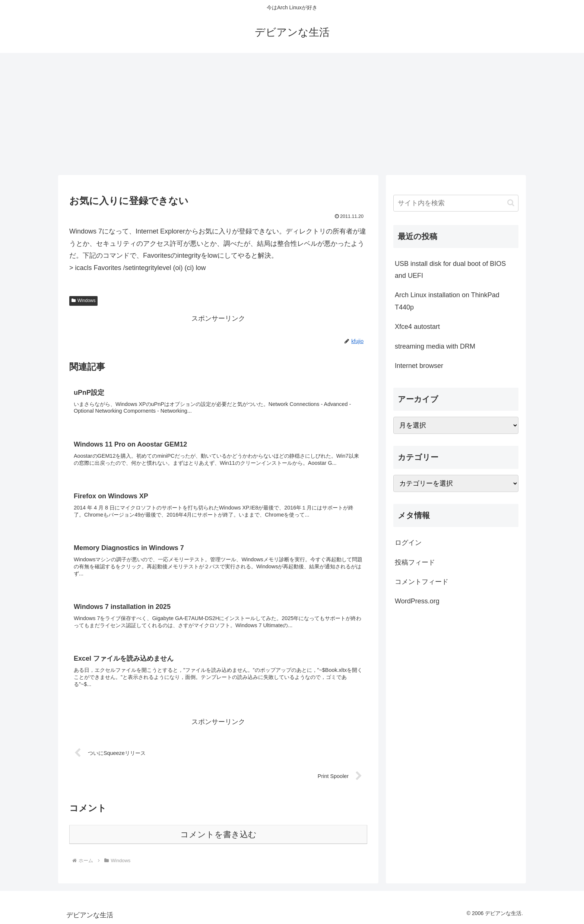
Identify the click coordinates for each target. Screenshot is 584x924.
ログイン (408, 543)
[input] (456, 203)
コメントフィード (422, 582)
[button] (511, 203)
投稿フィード (415, 562)
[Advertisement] (292, 114)
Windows (83, 301)
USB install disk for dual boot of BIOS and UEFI (450, 270)
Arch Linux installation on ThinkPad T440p (447, 301)
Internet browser (419, 366)
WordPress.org (417, 601)
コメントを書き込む (218, 834)
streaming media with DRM (435, 346)
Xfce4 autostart (417, 327)
